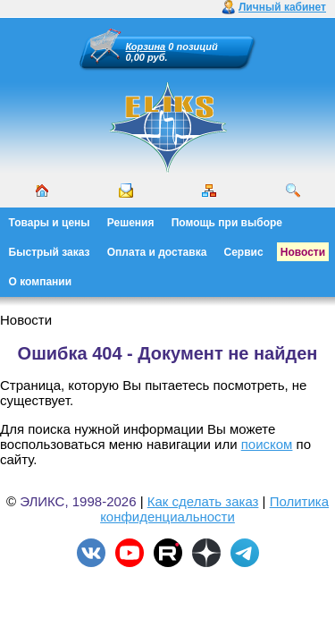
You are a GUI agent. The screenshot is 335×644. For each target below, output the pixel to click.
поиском (267, 444)
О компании (41, 282)
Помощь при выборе (227, 223)
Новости (303, 252)
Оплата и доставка (157, 252)
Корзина (146, 47)
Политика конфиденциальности (214, 509)
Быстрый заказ (50, 252)
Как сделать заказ (203, 501)
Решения (131, 223)
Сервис (244, 252)
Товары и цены (50, 223)
